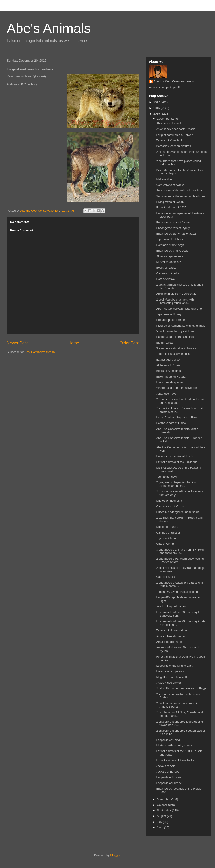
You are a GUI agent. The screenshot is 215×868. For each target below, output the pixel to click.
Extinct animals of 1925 (171, 207)
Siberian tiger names (169, 256)
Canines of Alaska (168, 273)
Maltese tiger (164, 179)
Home (74, 343)
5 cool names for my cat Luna (175, 331)
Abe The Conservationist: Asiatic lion (180, 309)
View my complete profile (165, 87)
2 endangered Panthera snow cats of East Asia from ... (180, 560)
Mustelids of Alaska (169, 262)
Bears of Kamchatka (169, 371)
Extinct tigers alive (168, 360)
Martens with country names (174, 745)
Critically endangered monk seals (177, 512)
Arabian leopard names (171, 606)
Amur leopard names (170, 642)
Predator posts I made (170, 320)
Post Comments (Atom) (40, 352)
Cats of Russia (166, 577)
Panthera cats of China (171, 423)
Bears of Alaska (166, 268)
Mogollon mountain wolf (171, 677)
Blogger (115, 855)
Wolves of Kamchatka (170, 140)
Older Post (129, 343)
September (164, 810)
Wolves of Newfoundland (172, 630)
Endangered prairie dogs (172, 251)
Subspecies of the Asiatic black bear (179, 190)
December (164, 119)
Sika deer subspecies (170, 123)
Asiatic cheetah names (171, 636)
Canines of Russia (168, 533)
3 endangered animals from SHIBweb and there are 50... (180, 551)
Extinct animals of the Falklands (177, 462)
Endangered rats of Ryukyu (174, 228)
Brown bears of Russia (171, 377)
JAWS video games (169, 683)
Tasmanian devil (167, 477)
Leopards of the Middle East (174, 666)
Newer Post (17, 343)
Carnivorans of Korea (170, 506)
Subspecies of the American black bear (181, 196)
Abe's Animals (49, 28)
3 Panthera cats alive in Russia (176, 348)
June (161, 827)
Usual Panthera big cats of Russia (178, 417)
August (162, 816)
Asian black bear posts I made (176, 129)
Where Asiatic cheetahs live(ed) (176, 388)
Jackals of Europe (168, 772)
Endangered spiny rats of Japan (177, 234)
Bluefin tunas (164, 343)
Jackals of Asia (166, 766)
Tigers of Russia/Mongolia (173, 354)
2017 (157, 102)
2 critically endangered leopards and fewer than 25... (180, 723)
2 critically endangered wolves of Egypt (181, 688)
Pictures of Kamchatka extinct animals (181, 326)
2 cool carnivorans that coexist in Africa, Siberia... (177, 705)
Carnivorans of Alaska (170, 185)
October (163, 805)
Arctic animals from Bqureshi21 (176, 294)
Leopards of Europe (169, 783)
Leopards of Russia (169, 777)
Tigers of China (166, 538)
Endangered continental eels (175, 456)
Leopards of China (168, 740)
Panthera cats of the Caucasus (176, 337)
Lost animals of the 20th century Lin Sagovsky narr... (179, 614)
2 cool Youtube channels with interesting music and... (175, 301)
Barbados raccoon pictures (173, 146)
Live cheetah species (170, 382)
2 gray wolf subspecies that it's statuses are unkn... (176, 484)
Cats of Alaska (165, 279)
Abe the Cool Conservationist (174, 81)
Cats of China (165, 544)
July (160, 822)
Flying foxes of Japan (170, 202)
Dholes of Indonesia (169, 501)
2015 (157, 114)
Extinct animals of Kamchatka (175, 760)
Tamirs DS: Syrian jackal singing (177, 592)
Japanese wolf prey (169, 314)
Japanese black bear (170, 239)
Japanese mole (166, 394)
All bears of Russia (168, 365)
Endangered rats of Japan (173, 222)
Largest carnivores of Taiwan (175, 135)
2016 (157, 108)
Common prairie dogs (170, 245)
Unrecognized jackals (170, 671)
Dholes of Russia (167, 527)
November (164, 799)
